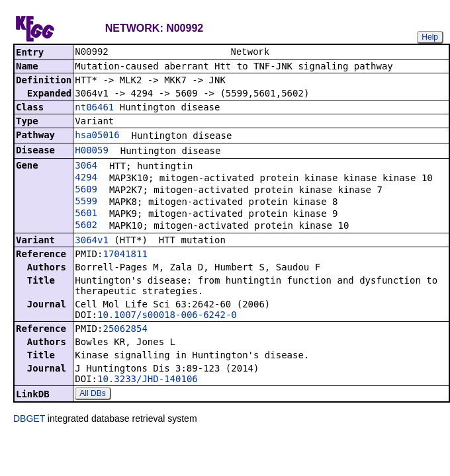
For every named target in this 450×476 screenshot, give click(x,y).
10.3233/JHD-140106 (148, 380)
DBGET (29, 420)
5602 (86, 226)
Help (430, 37)
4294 (86, 178)
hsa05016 (97, 136)
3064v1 (92, 241)
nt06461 (94, 108)
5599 (86, 202)
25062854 (125, 330)
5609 (86, 190)
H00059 (92, 151)
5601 (86, 214)
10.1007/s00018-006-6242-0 (167, 316)
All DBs (92, 395)
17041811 (125, 255)
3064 (86, 167)
